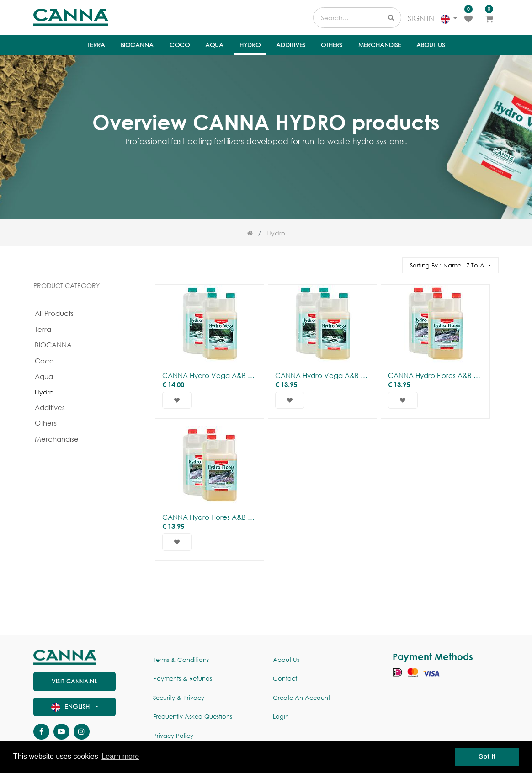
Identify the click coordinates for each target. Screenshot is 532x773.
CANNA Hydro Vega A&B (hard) (322, 375)
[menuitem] (96, 45)
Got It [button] (487, 757)
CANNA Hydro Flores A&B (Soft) (435, 375)
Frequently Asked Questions (193, 717)
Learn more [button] (120, 756)
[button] (450, 265)
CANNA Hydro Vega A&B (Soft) (210, 375)
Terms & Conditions (181, 660)
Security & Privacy (179, 698)
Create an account (301, 698)
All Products (54, 313)
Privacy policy (173, 736)
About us (286, 660)
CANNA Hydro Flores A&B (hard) (210, 517)
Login (281, 717)
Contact (285, 679)
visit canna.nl (74, 681)
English (72, 706)
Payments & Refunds (183, 679)
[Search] (391, 261)
